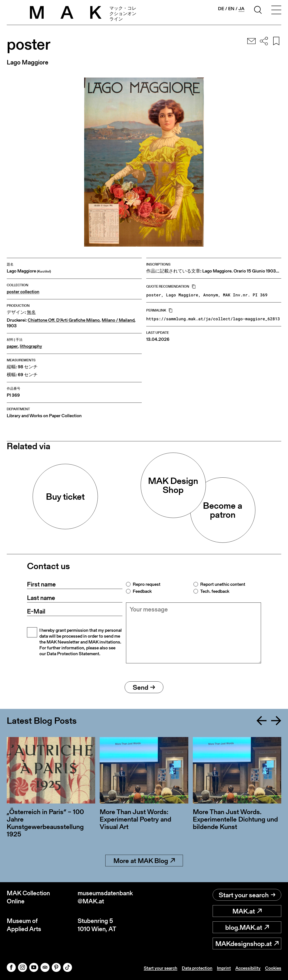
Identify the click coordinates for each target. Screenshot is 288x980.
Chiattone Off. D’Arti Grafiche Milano (64, 320)
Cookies (273, 968)
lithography (31, 346)
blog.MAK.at (247, 927)
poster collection (23, 292)
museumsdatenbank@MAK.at (105, 897)
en (231, 9)
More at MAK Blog (144, 861)
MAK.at (247, 911)
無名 (31, 312)
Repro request (147, 584)
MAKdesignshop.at (247, 943)
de (221, 9)
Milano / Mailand (118, 320)
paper (12, 346)
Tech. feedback (215, 591)
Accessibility (248, 968)
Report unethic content (223, 584)
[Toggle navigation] (276, 11)
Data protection (197, 968)
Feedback (142, 591)
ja (241, 9)
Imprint (224, 968)
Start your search (247, 895)
